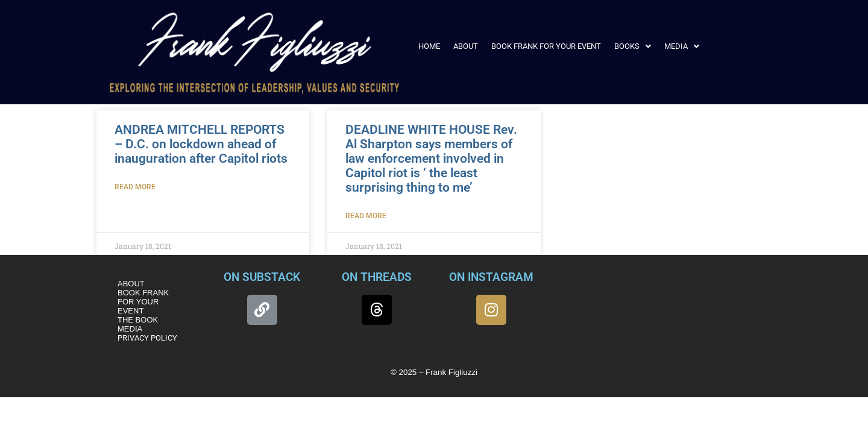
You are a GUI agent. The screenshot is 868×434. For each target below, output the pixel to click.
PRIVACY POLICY (147, 338)
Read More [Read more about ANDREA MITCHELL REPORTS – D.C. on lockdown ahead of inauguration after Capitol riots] (135, 187)
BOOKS (633, 46)
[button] (633, 46)
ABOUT (466, 46)
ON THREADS (377, 277)
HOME (429, 46)
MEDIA (682, 46)
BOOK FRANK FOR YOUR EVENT (546, 46)
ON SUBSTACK (262, 277)
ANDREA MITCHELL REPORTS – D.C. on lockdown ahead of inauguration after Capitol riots (201, 144)
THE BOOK (138, 320)
